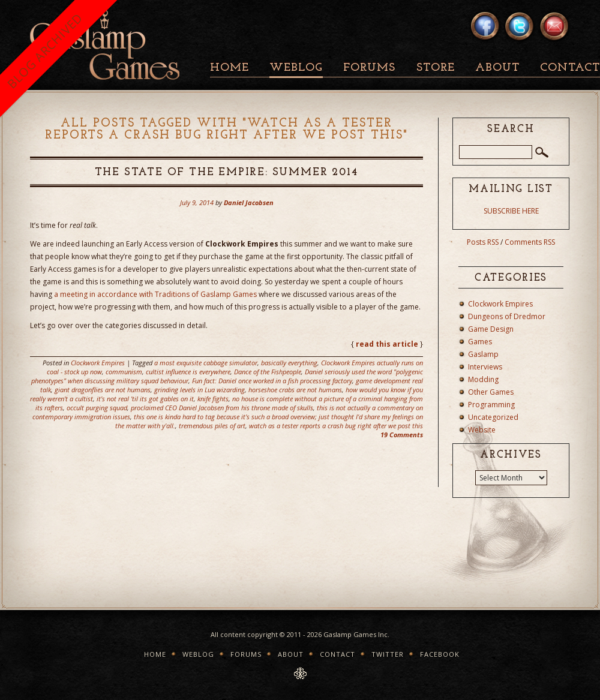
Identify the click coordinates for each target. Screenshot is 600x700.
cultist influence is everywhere (188, 372)
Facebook (440, 654)
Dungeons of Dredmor (507, 316)
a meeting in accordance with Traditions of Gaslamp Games (155, 294)
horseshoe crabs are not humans (295, 390)
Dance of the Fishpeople (268, 372)
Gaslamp (483, 354)
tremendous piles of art (212, 426)
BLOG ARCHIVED (45, 51)
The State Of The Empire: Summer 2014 (227, 172)
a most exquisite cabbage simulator (206, 363)
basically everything (289, 363)
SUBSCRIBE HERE (511, 211)
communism (124, 372)
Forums (369, 68)
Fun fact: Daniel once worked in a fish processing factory (272, 381)
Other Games (491, 392)
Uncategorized (493, 417)
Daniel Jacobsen (249, 202)
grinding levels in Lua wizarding (199, 390)
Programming (491, 405)
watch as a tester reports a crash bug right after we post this (336, 426)
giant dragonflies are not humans (103, 390)
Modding (483, 379)
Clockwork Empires (98, 363)
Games (480, 342)
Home (229, 68)
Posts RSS (483, 242)
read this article (387, 344)
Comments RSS (530, 242)
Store (436, 68)
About (497, 68)
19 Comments (402, 435)
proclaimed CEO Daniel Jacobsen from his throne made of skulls (222, 408)
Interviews (485, 367)
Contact (337, 654)
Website (482, 430)
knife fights (213, 399)
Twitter (388, 654)
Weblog (296, 68)
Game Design (491, 329)
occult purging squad (97, 408)
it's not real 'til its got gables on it (145, 399)
